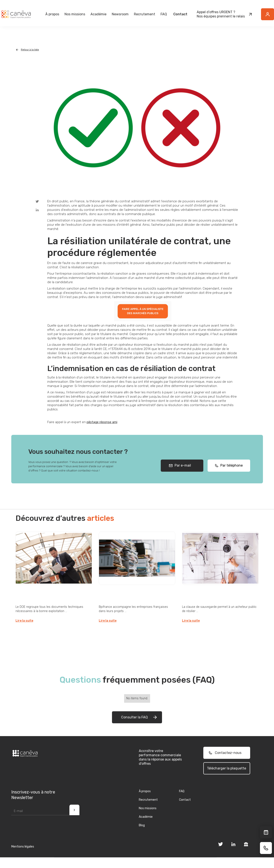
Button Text (270, 17)
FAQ (164, 14)
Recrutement (145, 14)
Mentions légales (23, 853)
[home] (16, 14)
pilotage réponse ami (102, 422)
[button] (52, 14)
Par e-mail (182, 472)
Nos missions (148, 814)
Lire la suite (24, 621)
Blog (142, 832)
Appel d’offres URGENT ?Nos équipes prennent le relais (221, 14)
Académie (98, 14)
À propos (145, 797)
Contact (180, 14)
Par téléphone (230, 472)
